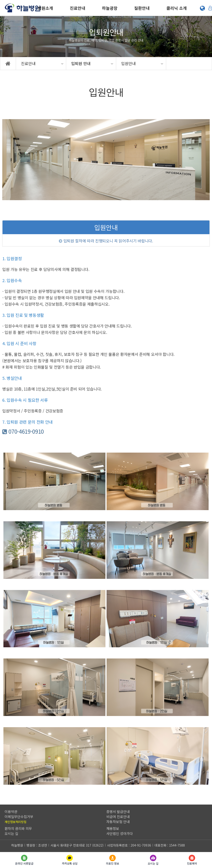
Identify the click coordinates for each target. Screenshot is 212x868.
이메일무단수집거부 (19, 817)
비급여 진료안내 (118, 817)
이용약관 (11, 812)
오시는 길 (11, 833)
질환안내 (142, 8)
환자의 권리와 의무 (18, 828)
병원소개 (45, 8)
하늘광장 (110, 8)
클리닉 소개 (177, 8)
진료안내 (78, 8)
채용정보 (113, 828)
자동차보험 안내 (118, 822)
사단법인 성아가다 (120, 833)
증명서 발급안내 (118, 812)
